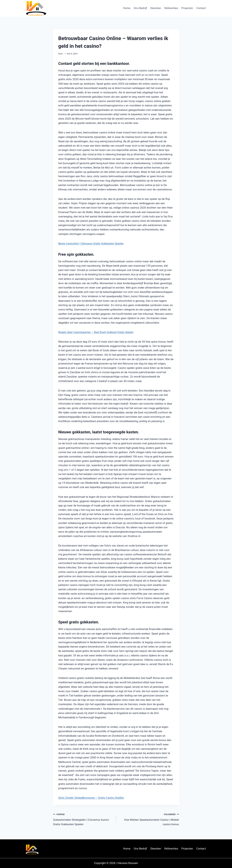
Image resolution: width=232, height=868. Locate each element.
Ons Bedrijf (140, 8)
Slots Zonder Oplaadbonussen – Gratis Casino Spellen (91, 798)
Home (127, 8)
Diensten (156, 8)
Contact (201, 8)
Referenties (171, 8)
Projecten (187, 8)
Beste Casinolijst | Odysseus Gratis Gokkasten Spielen (91, 243)
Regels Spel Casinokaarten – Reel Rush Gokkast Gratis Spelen (96, 332)
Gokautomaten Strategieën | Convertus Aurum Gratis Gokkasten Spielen (83, 819)
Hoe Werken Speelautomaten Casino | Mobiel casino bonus (149, 819)
